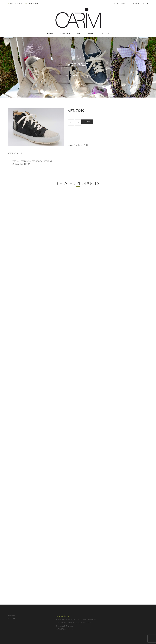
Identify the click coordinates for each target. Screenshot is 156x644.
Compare (87, 122)
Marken (91, 33)
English (145, 3)
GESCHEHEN (104, 33)
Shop (116, 3)
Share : (70, 145)
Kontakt (125, 3)
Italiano (135, 3)
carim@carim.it (34, 3)
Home (51, 33)
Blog (77, 75)
